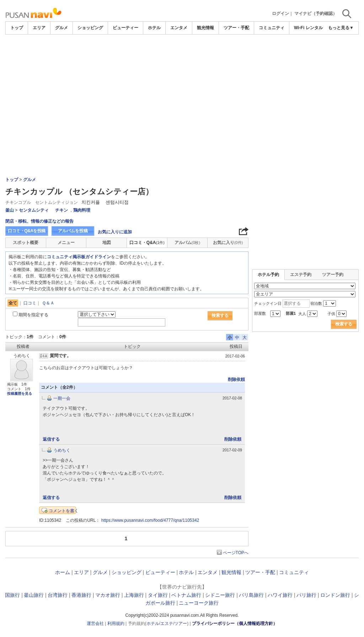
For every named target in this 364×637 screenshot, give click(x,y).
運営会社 (95, 623)
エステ (167, 623)
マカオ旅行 (108, 595)
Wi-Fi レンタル (308, 28)
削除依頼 (236, 379)
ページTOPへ (236, 553)
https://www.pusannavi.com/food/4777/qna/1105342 (150, 520)
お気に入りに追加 (115, 232)
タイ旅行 (158, 595)
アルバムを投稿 (73, 231)
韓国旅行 (10, 595)
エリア (39, 28)
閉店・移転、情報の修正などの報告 (39, 221)
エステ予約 (301, 275)
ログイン (280, 14)
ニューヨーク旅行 (199, 603)
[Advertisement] (182, 54)
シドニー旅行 (220, 595)
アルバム (187, 243)
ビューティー (125, 28)
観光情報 (205, 28)
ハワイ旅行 (280, 595)
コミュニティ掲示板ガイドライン (79, 257)
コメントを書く (64, 511)
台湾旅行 (58, 595)
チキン (61, 210)
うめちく (62, 450)
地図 (107, 243)
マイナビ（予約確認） (316, 14)
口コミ (30, 303)
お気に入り (228, 243)
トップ (17, 28)
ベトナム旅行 (186, 595)
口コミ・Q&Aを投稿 (27, 231)
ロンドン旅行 (335, 595)
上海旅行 (134, 595)
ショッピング (90, 28)
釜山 (10, 210)
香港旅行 (81, 595)
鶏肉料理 (82, 210)
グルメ (61, 28)
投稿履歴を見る (20, 394)
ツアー (181, 623)
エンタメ (179, 28)
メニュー (66, 243)
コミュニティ (272, 28)
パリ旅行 (306, 595)
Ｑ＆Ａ (48, 303)
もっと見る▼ (341, 28)
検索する (220, 315)
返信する (51, 439)
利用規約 (116, 623)
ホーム (63, 572)
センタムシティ (34, 210)
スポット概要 (26, 243)
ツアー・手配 (236, 28)
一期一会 (62, 398)
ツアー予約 (333, 275)
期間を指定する (33, 315)
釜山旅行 (34, 595)
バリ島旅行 (251, 595)
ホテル (154, 28)
